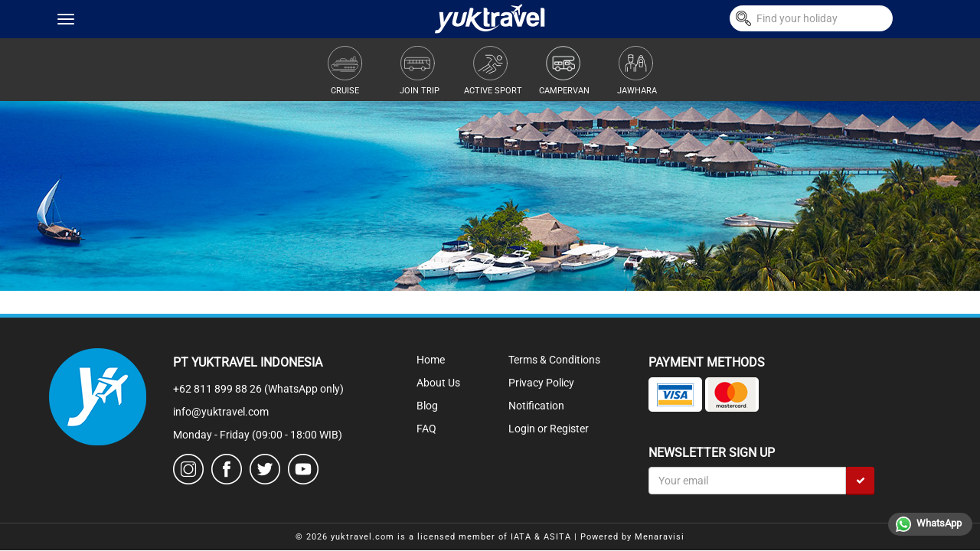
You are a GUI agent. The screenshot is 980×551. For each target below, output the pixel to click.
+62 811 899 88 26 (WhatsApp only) (258, 389)
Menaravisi (660, 537)
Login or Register (549, 429)
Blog (427, 406)
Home (431, 360)
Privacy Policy (541, 383)
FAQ (426, 429)
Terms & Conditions (554, 360)
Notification (536, 406)
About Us (438, 383)
